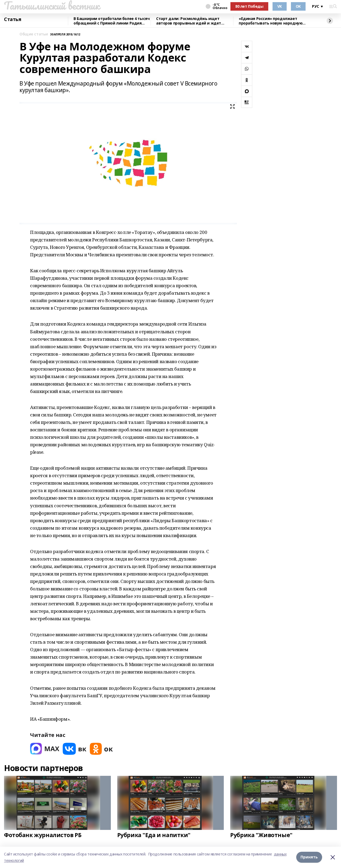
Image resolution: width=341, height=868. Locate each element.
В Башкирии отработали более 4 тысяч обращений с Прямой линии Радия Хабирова (111, 21)
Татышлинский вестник (52, 6)
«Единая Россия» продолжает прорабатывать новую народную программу (271, 21)
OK (298, 6)
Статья (13, 19)
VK (280, 6)
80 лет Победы (249, 6)
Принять (309, 857)
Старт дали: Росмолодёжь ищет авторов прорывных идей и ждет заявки (189, 21)
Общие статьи (34, 34)
